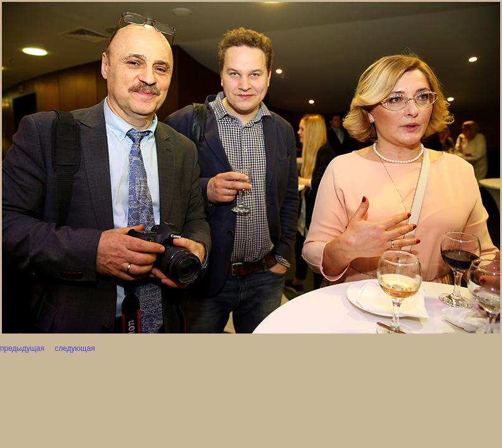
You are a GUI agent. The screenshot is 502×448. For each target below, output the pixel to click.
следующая (74, 348)
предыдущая (22, 348)
